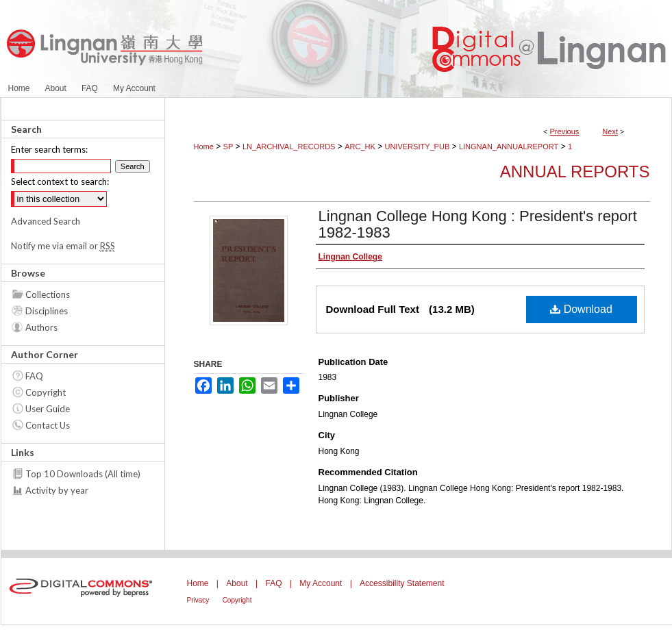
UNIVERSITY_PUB (417, 147)
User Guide (48, 409)
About (237, 583)
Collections (48, 294)
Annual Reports (575, 172)
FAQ (34, 376)
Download (581, 309)
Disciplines (47, 311)
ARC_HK (360, 147)
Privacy (198, 600)
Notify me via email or (63, 246)
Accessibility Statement (402, 583)
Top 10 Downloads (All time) (83, 474)
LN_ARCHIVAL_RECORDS (289, 147)
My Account (321, 583)
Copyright (46, 392)
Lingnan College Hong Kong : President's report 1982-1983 (478, 224)
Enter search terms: (49, 149)
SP (228, 147)
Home (204, 147)
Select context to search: (60, 181)
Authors (41, 327)
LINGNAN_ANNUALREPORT (509, 147)
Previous (565, 131)
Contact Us (48, 425)
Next (610, 131)
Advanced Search (46, 221)
